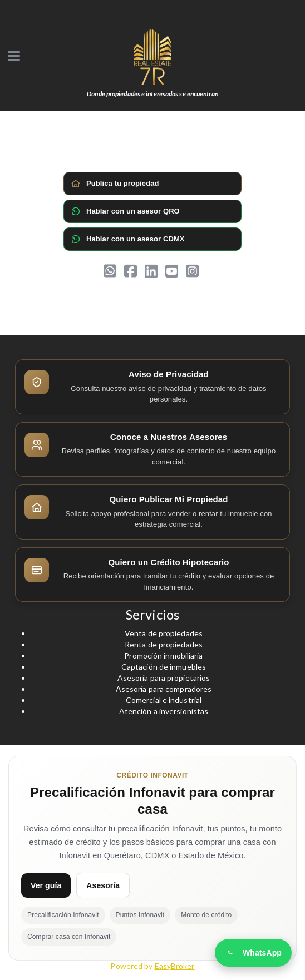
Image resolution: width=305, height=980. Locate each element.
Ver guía (46, 885)
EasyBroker (175, 966)
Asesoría (103, 885)
